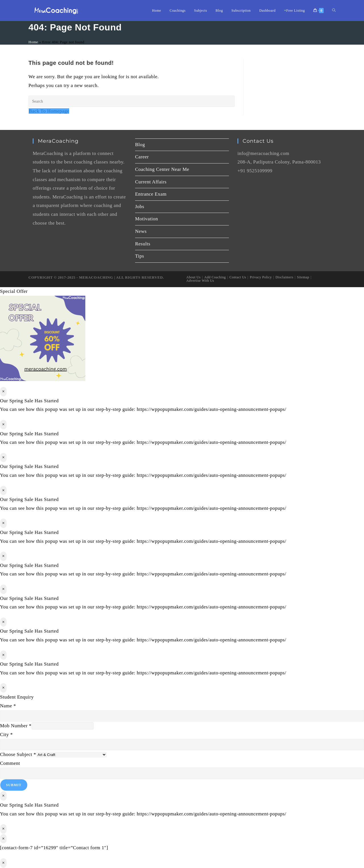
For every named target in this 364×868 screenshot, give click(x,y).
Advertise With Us (200, 281)
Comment (10, 763)
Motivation (147, 219)
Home (33, 42)
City (6, 735)
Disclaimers (285, 277)
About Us (193, 277)
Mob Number (16, 726)
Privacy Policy (261, 277)
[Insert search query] (132, 101)
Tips (140, 256)
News (141, 231)
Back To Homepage (49, 111)
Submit (14, 785)
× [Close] (3, 391)
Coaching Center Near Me (162, 169)
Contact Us (238, 277)
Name (8, 706)
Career (142, 157)
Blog (140, 145)
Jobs (140, 207)
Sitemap (303, 277)
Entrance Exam (151, 194)
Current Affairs (151, 182)
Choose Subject (18, 754)
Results (143, 244)
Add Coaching (215, 277)
